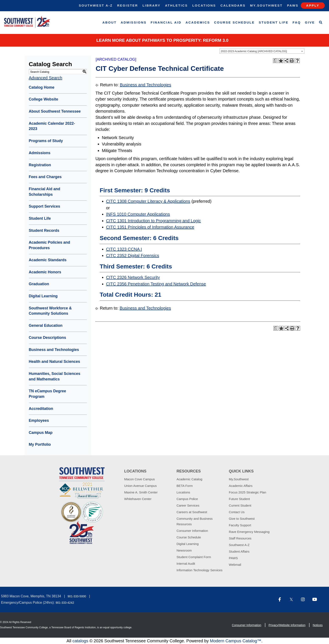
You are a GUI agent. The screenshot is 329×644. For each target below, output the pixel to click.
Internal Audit (186, 564)
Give (310, 22)
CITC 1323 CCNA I (124, 249)
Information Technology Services (199, 570)
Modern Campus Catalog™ (235, 641)
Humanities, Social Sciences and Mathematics (55, 376)
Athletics (176, 5)
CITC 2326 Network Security (133, 277)
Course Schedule (234, 22)
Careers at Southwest (192, 512)
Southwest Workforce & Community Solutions (50, 311)
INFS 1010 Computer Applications (138, 214)
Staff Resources (240, 538)
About (110, 22)
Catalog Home (42, 87)
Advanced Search (46, 78)
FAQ (297, 22)
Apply (313, 5)
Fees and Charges (45, 177)
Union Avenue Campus (141, 486)
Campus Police (187, 499)
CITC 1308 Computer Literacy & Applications (148, 201)
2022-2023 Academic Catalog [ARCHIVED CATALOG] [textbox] (254, 51)
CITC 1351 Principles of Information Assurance (150, 227)
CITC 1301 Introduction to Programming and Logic (153, 221)
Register (127, 5)
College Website (44, 99)
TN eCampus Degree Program (48, 394)
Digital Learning (43, 296)
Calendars (233, 5)
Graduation (39, 284)
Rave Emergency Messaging (249, 532)
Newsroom (184, 550)
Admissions (134, 22)
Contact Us (237, 512)
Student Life (274, 22)
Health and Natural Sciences (55, 362)
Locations (204, 5)
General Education (46, 325)
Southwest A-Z (96, 5)
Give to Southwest (242, 519)
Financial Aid (166, 22)
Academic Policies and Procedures (50, 245)
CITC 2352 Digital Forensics (133, 256)
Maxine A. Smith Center (141, 492)
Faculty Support (240, 525)
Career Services (188, 505)
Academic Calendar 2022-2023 (52, 126)
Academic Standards (48, 260)
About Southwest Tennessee (55, 111)
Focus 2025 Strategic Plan (248, 492)
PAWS (233, 558)
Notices (318, 625)
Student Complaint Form (194, 557)
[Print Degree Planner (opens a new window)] (275, 61)
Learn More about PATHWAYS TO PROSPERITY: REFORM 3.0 (162, 40)
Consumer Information (192, 531)
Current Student (240, 505)
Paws (293, 5)
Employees (39, 420)
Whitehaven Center (138, 499)
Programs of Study (46, 141)
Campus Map (41, 433)
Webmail (235, 565)
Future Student (239, 499)
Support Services (45, 206)
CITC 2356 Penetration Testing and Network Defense (156, 284)
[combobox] (262, 51)
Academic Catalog (189, 479)
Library (152, 5)
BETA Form (185, 486)
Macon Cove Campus (140, 479)
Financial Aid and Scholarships (45, 192)
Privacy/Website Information (287, 625)
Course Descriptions (48, 338)
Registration (40, 165)
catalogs (80, 641)
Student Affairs (239, 551)
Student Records (44, 230)
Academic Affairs (241, 486)
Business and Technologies (54, 350)
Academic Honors (45, 272)
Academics (198, 22)
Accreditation (41, 409)
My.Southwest (266, 5)
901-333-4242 (65, 603)
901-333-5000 (77, 596)
